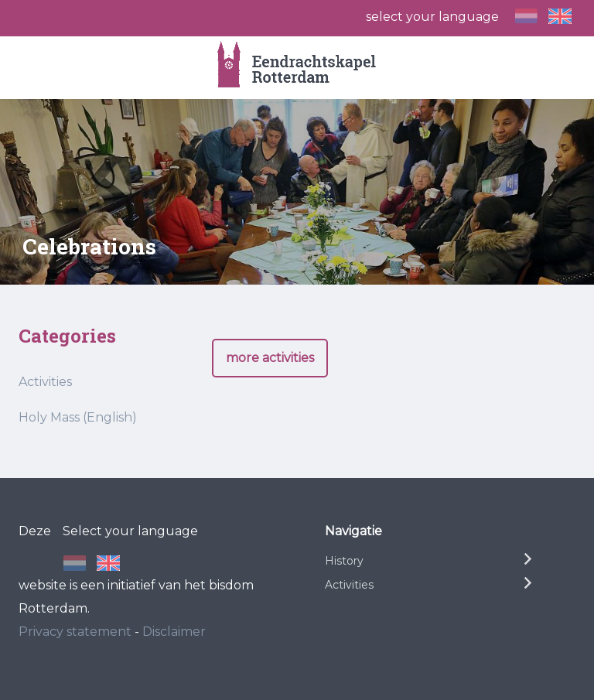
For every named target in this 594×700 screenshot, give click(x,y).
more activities (270, 358)
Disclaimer (174, 632)
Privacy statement (75, 632)
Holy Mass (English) (78, 417)
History (344, 561)
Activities (45, 382)
